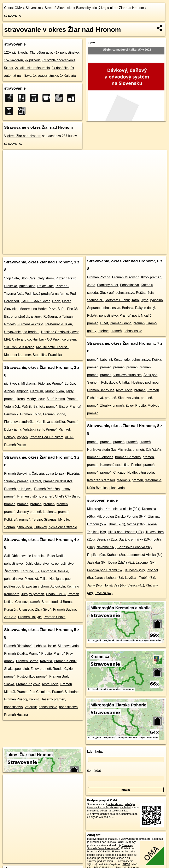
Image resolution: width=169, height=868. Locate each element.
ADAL (69, 437)
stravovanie (13, 15)
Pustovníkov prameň (32, 676)
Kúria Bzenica (97, 488)
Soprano (94, 308)
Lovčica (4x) (104, 593)
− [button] (10, 163)
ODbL (121, 842)
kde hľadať (95, 751)
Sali (7, 556)
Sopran (10, 527)
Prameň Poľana (99, 277)
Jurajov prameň (33, 594)
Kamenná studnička (115, 465)
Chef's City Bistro (68, 496)
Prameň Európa (63, 383)
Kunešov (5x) (135, 570)
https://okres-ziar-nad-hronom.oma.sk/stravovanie (139, 251)
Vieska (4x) (136, 585)
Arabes (9, 391)
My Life (64, 519)
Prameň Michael (58, 429)
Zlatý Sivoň (43, 609)
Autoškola (58, 586)
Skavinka (11, 309)
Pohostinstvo (129, 285)
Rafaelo (10, 324)
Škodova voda (68, 646)
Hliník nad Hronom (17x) (126, 532)
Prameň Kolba (31, 414)
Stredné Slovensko (59, 8)
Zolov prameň (41, 669)
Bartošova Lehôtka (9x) (135, 547)
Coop (56, 301)
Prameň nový (129, 315)
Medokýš (123, 480)
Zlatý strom (45, 278)
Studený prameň (16, 481)
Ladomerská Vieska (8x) (145, 555)
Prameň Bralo (59, 676)
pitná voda (12, 383)
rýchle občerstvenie (63, 527)
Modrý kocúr (36, 399)
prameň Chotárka (128, 457)
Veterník (31, 707)
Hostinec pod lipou (145, 382)
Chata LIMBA (56, 594)
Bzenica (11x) (107, 539)
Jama (91, 285)
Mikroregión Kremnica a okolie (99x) (114, 509)
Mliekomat (29, 383)
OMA (18, 8)
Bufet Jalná (27, 286)
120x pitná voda (16, 52)
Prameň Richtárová (18, 646)
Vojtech (22, 437)
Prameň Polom (15, 445)
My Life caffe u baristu (52, 347)
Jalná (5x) (94, 585)
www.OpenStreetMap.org (136, 839)
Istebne (103, 331)
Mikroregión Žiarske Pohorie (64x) (121, 517)
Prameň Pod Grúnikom (46, 437)
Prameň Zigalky (16, 654)
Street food (50, 602)
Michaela (124, 450)
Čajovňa (38, 474)
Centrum (37, 391)
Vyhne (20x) (136, 524)
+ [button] (10, 157)
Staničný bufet (108, 285)
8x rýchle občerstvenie (59, 60)
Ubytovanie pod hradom (22, 332)
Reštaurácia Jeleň (59, 324)
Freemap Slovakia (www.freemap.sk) (110, 847)
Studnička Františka (47, 355)
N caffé (146, 315)
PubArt (92, 315)
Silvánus (50, 519)
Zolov (129, 406)
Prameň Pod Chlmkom (33, 692)
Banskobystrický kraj (91, 8)
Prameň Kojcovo (28, 684)
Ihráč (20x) (117, 524)
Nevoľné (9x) (106, 547)
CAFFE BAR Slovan (36, 301)
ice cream (69, 339)
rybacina (157, 300)
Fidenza (44, 383)
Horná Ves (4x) (115, 585)
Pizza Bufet (57, 309)
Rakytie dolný (145, 308)
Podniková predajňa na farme (46, 294)
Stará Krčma (56, 399)
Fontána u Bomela (55, 571)
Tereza (37, 519)
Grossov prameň (27, 602)
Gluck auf (107, 293)
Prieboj (136, 465)
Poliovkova (109, 382)
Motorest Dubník (118, 300)
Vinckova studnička (127, 375)
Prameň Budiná (65, 609)
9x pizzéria (33, 60)
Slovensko (33, 8)
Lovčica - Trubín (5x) (140, 578)
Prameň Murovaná (126, 277)
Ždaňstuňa (154, 450)
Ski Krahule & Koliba (19, 347)
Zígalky (105, 406)
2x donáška (60, 68)
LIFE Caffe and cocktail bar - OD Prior (32, 339)
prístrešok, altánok (28, 317)
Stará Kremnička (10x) (135, 539)
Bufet (104, 323)
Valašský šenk (34, 429)
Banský (10, 437)
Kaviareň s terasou (101, 480)
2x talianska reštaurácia (32, 68)
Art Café (10, 617)
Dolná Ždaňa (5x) (121, 562)
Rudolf (50, 391)
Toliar (44, 579)
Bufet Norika (56, 556)
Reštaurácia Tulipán (58, 317)
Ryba (144, 300)
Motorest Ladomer (18, 355)
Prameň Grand (121, 323)
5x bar (9, 68)
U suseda (26, 609)
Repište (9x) (96, 555)
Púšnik (27, 407)
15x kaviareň (14, 60)
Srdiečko (11, 286)
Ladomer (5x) (146, 562)
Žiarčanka (11, 571)
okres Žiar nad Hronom (127, 8)
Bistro (63, 407)
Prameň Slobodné (65, 692)
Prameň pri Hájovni (18, 489)
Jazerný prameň (29, 512)
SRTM (126, 864)
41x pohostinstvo (66, 52)
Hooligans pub (60, 579)
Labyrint (106, 360)
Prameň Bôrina (54, 414)
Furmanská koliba (30, 324)
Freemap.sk (99, 251)
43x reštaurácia (41, 52)
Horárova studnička (101, 450)
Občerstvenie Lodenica (29, 556)
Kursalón (11, 609)
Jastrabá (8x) (97, 562)
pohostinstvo (13, 564)
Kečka (157, 360)
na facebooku (115, 804)
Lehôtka (40, 646)
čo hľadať (94, 771)
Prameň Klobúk (65, 661)
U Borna (66, 602)
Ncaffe (132, 472)
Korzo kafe (122, 360)
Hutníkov (40, 527)
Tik (37, 571)
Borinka (128, 308)
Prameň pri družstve (58, 481)
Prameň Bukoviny (17, 474)
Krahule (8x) (116, 555)
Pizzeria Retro (66, 278)
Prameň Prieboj (16, 699)
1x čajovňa (68, 76)
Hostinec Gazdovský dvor (60, 332)
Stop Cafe (11, 278)
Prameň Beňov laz (101, 390)
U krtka (124, 382)
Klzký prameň (151, 277)
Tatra (135, 300)
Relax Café (45, 286)
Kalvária (46, 661)
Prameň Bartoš (27, 661)
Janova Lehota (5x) (109, 578)
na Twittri (125, 807)
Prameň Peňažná (47, 489)
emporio (23, 391)
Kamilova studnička (51, 422)
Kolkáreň (11, 519)
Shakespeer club (16, 669)
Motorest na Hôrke (33, 309)
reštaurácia (50, 684)
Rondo (58, 669)
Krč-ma (34, 699)
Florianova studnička (19, 422)
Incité (52, 646)
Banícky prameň (45, 407)
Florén (67, 301)
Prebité (141, 406)
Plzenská (31, 579)
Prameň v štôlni (29, 496)
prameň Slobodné (100, 457)
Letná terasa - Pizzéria (62, 474)
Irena (21, 399)
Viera (60, 391)
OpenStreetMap (77, 251)
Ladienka (50, 512)
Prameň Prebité (40, 654)
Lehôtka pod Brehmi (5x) (105, 570)
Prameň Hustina (16, 715)
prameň (47, 496)
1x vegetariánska (46, 76)
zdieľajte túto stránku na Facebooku (111, 806)
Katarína (27, 571)
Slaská (9, 684)
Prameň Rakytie (30, 617)
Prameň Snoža (54, 617)
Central (36, 481)
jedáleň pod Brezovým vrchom (26, 586)
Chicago (119, 472)
